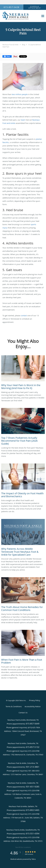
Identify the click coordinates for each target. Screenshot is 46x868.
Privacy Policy (35, 700)
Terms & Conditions (14, 706)
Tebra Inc (22, 700)
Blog (24, 45)
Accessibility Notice (33, 706)
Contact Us (23, 713)
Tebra (34, 859)
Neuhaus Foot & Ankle (10, 45)
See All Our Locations (23, 847)
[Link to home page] (20, 16)
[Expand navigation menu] (43, 16)
